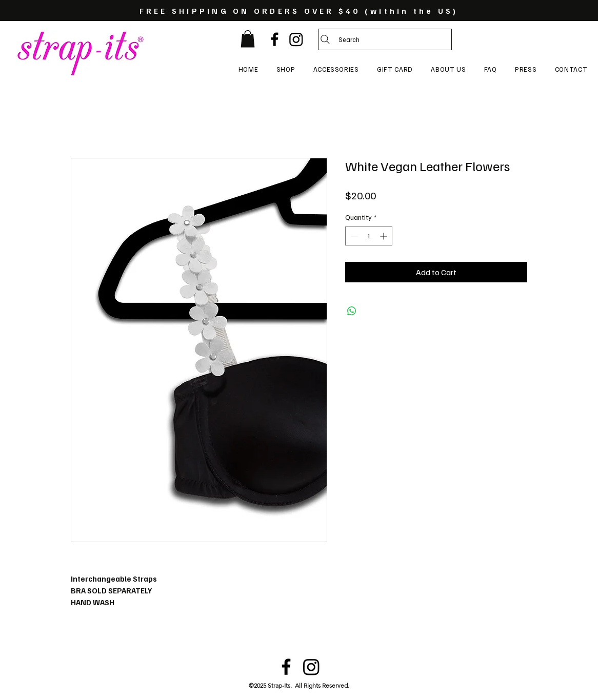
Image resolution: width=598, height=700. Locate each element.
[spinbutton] (369, 236)
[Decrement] (353, 236)
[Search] (385, 39)
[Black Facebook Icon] (275, 39)
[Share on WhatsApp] (352, 311)
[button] (248, 39)
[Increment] (384, 236)
